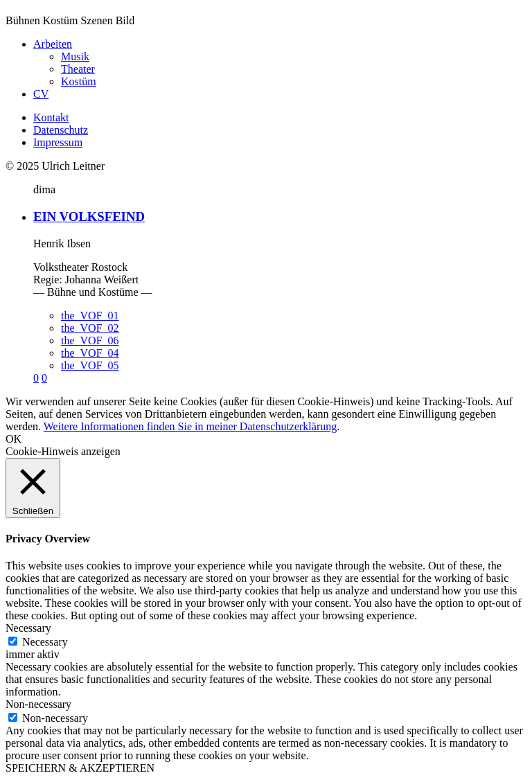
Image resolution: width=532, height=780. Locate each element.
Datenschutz (61, 130)
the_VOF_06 (90, 340)
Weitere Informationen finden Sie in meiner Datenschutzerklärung (190, 426)
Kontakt (51, 117)
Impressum (58, 142)
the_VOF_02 (90, 328)
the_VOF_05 (90, 365)
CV (41, 94)
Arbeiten (53, 44)
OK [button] (14, 439)
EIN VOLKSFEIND (89, 216)
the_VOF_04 (90, 353)
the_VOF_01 (90, 316)
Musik (75, 56)
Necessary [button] (28, 628)
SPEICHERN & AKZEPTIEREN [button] (80, 768)
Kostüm (79, 81)
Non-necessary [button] (38, 704)
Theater (78, 69)
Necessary (45, 642)
